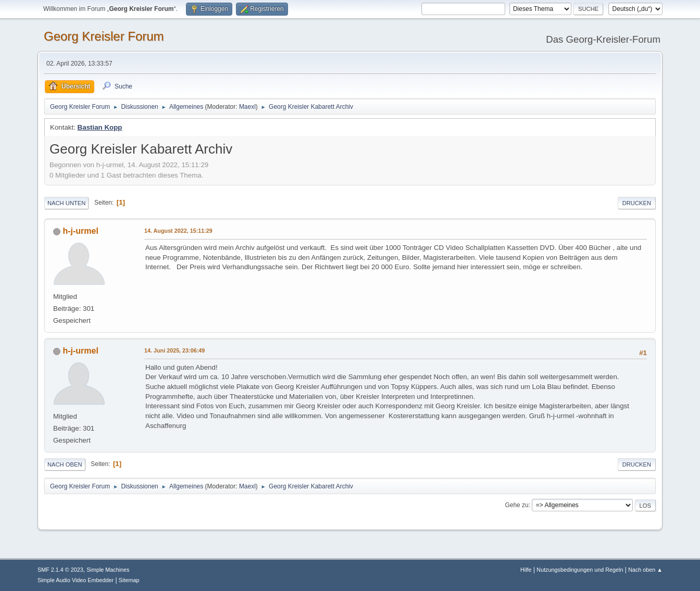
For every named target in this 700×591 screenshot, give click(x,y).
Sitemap (129, 580)
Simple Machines (108, 570)
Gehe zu (516, 505)
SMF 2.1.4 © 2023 (60, 570)
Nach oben (65, 464)
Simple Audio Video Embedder (76, 580)
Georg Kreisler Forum (104, 36)
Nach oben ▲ (645, 570)
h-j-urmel (80, 231)
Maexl (247, 107)
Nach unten (66, 203)
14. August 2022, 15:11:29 (178, 231)
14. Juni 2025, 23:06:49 (174, 350)
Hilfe (526, 570)
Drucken (637, 203)
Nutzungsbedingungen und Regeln (580, 570)
